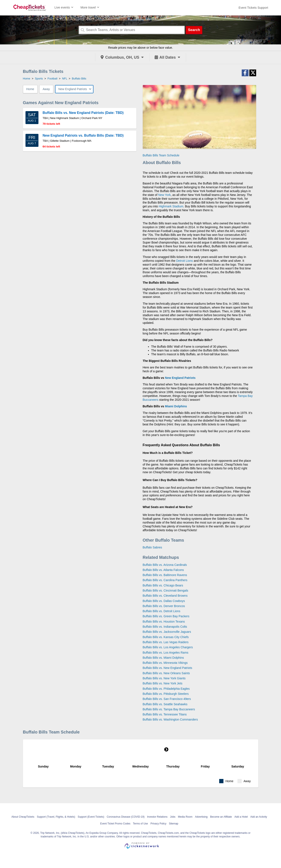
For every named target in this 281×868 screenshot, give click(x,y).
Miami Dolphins (176, 406)
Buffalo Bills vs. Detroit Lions (162, 611)
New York (165, 195)
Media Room (185, 817)
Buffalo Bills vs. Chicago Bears (163, 585)
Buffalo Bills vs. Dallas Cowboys (164, 601)
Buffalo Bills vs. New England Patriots (167, 668)
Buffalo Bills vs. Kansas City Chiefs (166, 637)
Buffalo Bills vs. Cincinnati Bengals (166, 590)
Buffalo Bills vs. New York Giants (164, 678)
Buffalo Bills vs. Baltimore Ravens (165, 575)
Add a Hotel (241, 817)
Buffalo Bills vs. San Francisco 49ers (167, 699)
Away (46, 89)
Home (30, 89)
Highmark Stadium (171, 206)
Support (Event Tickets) (91, 817)
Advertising (201, 817)
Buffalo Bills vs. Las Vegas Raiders (166, 642)
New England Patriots (180, 378)
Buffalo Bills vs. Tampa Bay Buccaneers (169, 709)
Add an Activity (259, 817)
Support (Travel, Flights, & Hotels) (56, 817)
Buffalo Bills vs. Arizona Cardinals (165, 565)
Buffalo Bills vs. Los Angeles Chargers (168, 647)
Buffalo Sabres (153, 547)
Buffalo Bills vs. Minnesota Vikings (165, 663)
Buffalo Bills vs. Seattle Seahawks (165, 704)
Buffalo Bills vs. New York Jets (163, 683)
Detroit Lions (184, 261)
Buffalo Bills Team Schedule (161, 155)
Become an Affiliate (221, 817)
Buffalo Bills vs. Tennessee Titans (165, 714)
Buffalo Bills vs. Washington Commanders (170, 719)
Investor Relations (157, 817)
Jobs (173, 817)
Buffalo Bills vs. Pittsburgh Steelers (166, 694)
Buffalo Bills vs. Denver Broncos (164, 606)
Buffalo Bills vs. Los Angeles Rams (166, 653)
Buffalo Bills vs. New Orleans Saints (166, 673)
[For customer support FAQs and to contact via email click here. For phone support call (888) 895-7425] (253, 8)
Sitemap (174, 824)
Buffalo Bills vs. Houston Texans (164, 622)
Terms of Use (140, 824)
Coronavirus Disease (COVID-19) (126, 817)
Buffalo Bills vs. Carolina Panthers (165, 580)
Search (194, 30)
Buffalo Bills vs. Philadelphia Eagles (166, 689)
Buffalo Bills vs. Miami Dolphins (163, 658)
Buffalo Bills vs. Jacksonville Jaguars (167, 632)
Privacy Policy (159, 824)
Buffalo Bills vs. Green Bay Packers (166, 616)
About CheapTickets (23, 817)
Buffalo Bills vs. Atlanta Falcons (163, 570)
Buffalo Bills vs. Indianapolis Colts (165, 627)
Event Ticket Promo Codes (115, 824)
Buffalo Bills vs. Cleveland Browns (165, 596)
